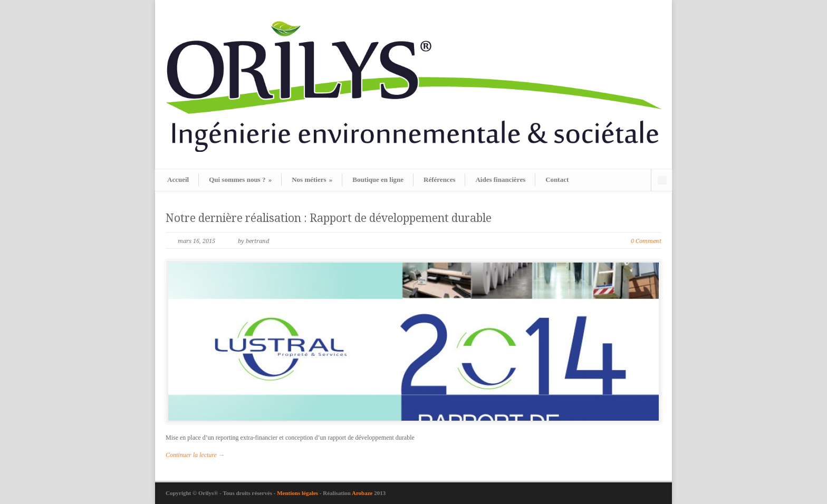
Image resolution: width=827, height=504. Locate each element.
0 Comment (646, 241)
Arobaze (362, 493)
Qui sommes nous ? (240, 180)
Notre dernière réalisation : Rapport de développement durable (329, 218)
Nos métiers (312, 180)
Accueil (178, 180)
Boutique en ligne (378, 180)
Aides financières (500, 180)
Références (439, 180)
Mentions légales (298, 493)
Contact (557, 180)
